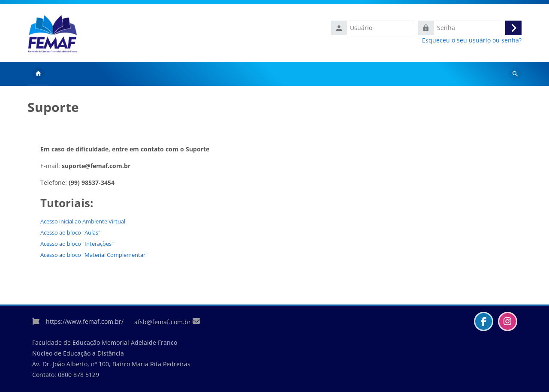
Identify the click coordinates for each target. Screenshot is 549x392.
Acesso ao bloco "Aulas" (70, 232)
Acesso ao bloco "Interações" (77, 244)
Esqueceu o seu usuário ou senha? (472, 40)
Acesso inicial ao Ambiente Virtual (83, 221)
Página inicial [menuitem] (38, 74)
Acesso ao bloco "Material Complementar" (94, 255)
